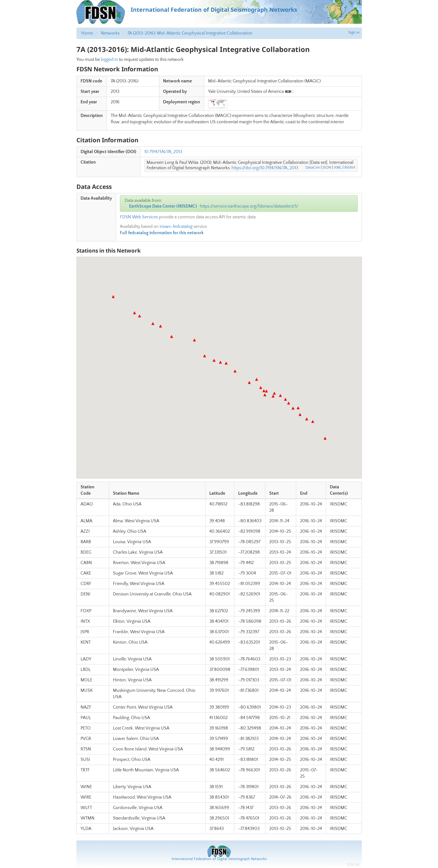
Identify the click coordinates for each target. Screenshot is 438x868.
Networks (110, 33)
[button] (134, 313)
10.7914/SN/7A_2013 (163, 152)
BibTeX (350, 167)
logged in (109, 60)
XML (338, 167)
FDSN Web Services (139, 217)
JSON (327, 167)
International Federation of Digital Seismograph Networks (219, 859)
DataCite (313, 167)
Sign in (354, 32)
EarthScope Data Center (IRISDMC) (163, 206)
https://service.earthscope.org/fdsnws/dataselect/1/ (249, 206)
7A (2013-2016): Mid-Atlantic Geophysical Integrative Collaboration (190, 33)
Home (87, 33)
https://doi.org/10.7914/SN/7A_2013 (265, 168)
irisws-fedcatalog (176, 227)
